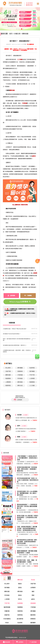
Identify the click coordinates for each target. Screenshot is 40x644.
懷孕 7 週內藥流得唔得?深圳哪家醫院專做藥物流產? (17, 340)
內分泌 (33, 580)
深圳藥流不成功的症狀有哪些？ (12, 334)
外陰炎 (7, 623)
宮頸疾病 (20, 371)
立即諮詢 (18, 400)
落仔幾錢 (32, 371)
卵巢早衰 (7, 615)
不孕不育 (32, 375)
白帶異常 (33, 588)
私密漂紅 (20, 623)
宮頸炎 (20, 588)
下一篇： (7, 313)
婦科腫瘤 (20, 368)
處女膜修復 (20, 619)
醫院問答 (33, 615)
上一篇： (7, 309)
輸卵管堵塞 (7, 607)
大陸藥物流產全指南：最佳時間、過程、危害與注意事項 (17, 351)
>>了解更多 (34, 420)
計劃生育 (17, 34)
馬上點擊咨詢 (30, 44)
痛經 (33, 591)
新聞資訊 (33, 619)
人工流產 (32, 386)
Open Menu (38, 4)
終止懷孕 (8, 368)
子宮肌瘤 (20, 375)
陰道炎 (20, 584)
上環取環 (8, 382)
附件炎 (20, 599)
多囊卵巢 (7, 611)
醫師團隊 (33, 623)
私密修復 (32, 368)
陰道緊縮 (8, 378)
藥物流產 (25, 34)
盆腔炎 (33, 599)
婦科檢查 (20, 382)
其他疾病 (33, 603)
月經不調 (8, 371)
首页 (11, 34)
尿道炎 (20, 595)
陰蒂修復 (20, 615)
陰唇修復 (8, 386)
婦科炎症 (20, 386)
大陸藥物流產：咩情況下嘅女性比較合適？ (15, 329)
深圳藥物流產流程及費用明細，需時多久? (15, 345)
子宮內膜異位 (7, 619)
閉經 (33, 595)
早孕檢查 (20, 378)
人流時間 (32, 378)
